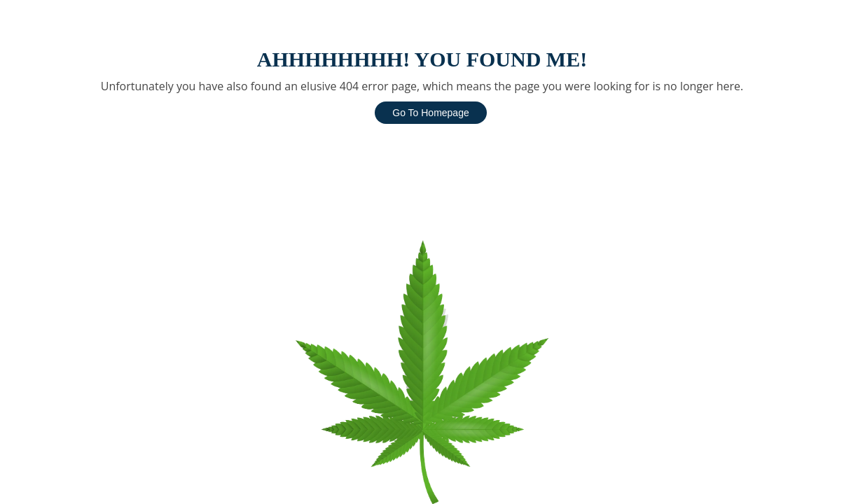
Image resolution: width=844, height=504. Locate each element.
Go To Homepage (430, 113)
